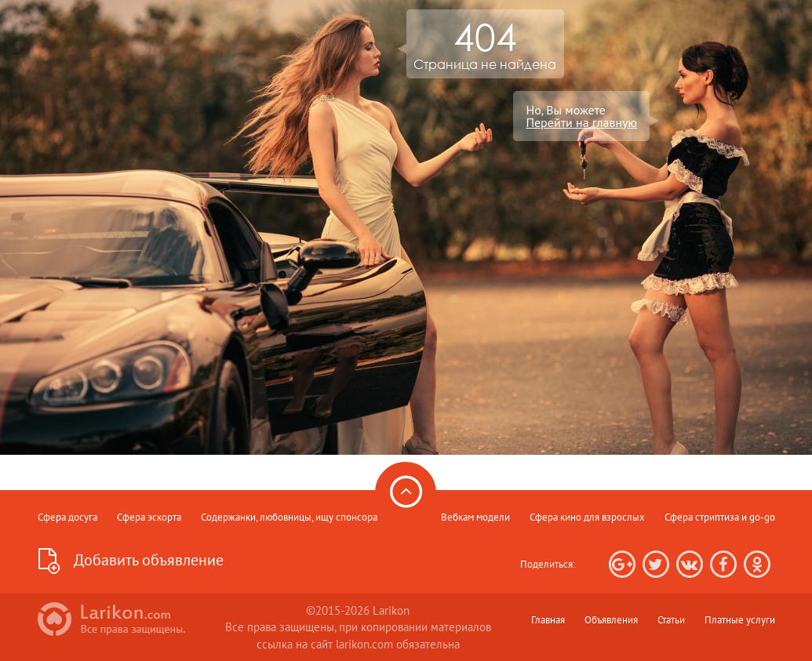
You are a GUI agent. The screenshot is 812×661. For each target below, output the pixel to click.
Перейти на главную (581, 122)
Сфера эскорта (149, 517)
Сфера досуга (67, 517)
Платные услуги (740, 619)
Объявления (611, 619)
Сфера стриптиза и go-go (720, 517)
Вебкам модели (475, 517)
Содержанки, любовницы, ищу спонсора (289, 517)
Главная (548, 619)
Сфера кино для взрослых (587, 517)
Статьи (671, 619)
